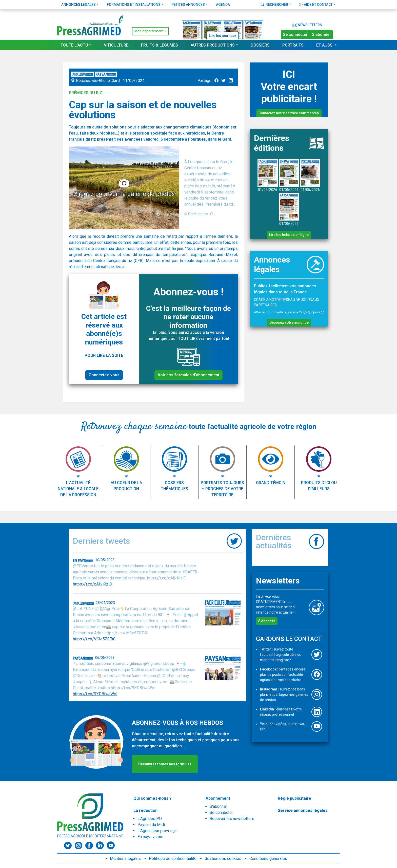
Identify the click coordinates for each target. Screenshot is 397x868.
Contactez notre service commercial (289, 113)
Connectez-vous (104, 375)
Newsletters (307, 25)
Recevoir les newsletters (232, 819)
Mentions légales (125, 859)
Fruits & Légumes (160, 45)
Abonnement (218, 798)
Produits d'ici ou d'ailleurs (319, 486)
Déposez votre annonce (289, 322)
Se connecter (295, 35)
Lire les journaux (223, 36)
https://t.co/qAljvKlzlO (93, 584)
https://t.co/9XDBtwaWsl (95, 694)
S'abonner (321, 35)
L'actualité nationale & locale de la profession (78, 489)
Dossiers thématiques (174, 486)
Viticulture (116, 45)
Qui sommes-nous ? (153, 798)
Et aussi (325, 45)
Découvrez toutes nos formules (165, 764)
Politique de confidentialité (173, 859)
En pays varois (150, 837)
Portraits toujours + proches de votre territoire (222, 489)
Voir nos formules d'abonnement (188, 375)
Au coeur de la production (126, 486)
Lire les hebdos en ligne (289, 235)
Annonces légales (78, 5)
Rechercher (274, 5)
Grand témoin (271, 483)
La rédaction (145, 810)
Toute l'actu (74, 45)
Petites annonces (188, 5)
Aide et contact (316, 5)
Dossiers (260, 45)
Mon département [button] (149, 31)
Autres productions (213, 45)
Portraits (293, 45)
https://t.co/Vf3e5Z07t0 (94, 639)
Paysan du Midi (151, 825)
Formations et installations (134, 5)
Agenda (223, 5)
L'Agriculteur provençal (157, 831)
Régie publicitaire (294, 798)
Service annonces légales (303, 810)
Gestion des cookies (223, 859)
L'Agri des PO (150, 819)
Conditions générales (268, 859)
